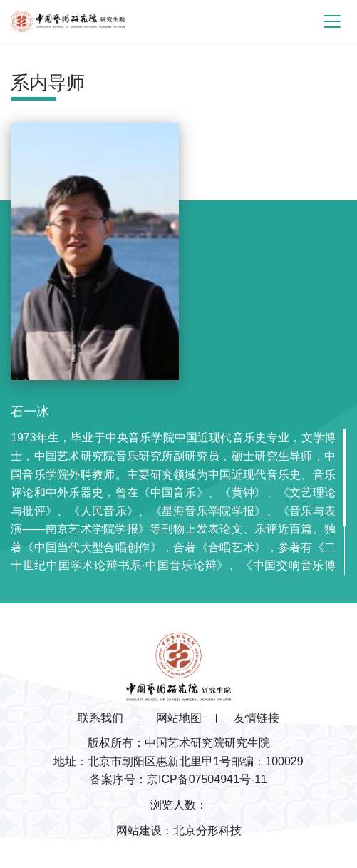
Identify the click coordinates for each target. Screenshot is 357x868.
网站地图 (179, 718)
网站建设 (139, 831)
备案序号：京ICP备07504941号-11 (178, 779)
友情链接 (257, 718)
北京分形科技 (207, 831)
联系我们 (100, 718)
